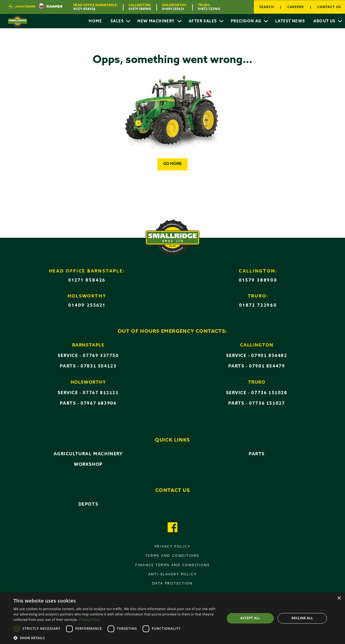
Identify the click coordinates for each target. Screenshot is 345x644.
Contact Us (329, 7)
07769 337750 (101, 356)
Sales (118, 21)
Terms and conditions (172, 556)
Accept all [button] (250, 618)
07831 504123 (99, 366)
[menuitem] (95, 21)
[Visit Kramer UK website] (49, 7)
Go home (172, 164)
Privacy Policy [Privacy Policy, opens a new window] (89, 620)
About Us (325, 21)
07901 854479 (267, 366)
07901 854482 (269, 356)
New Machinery (157, 21)
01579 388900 (140, 9)
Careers (296, 7)
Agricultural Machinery (88, 454)
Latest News (290, 21)
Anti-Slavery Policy (173, 575)
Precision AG (247, 21)
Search (267, 7)
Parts (257, 454)
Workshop (88, 465)
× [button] (339, 598)
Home (95, 21)
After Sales (203, 21)
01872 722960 (209, 9)
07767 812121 (101, 393)
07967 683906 (99, 404)
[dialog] (172, 618)
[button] (116, 638)
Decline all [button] (302, 618)
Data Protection (173, 584)
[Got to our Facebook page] (173, 528)
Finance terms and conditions (173, 565)
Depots (88, 505)
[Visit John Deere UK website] (22, 7)
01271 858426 (84, 9)
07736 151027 (267, 404)
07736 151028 (269, 393)
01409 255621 (173, 9)
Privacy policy (173, 547)
